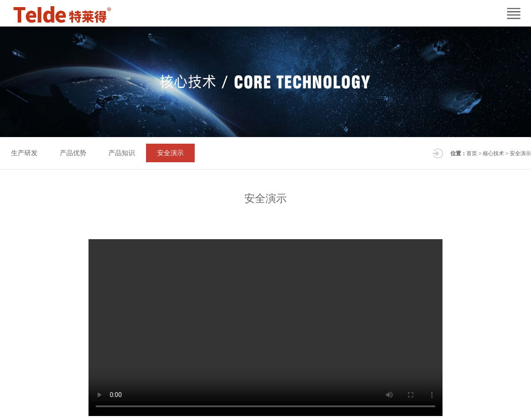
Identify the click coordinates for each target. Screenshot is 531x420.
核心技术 (493, 153)
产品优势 (73, 153)
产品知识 (122, 153)
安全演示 (170, 153)
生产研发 (24, 153)
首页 (472, 153)
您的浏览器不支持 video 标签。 (265, 328)
